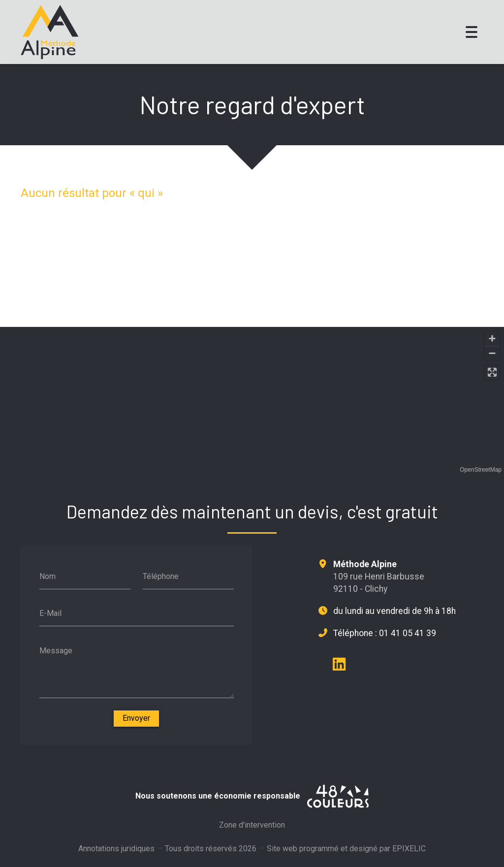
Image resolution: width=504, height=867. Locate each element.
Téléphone (161, 576)
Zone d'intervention (252, 827)
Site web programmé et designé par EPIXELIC (346, 854)
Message (56, 651)
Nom (47, 576)
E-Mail (50, 613)
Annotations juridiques (116, 851)
